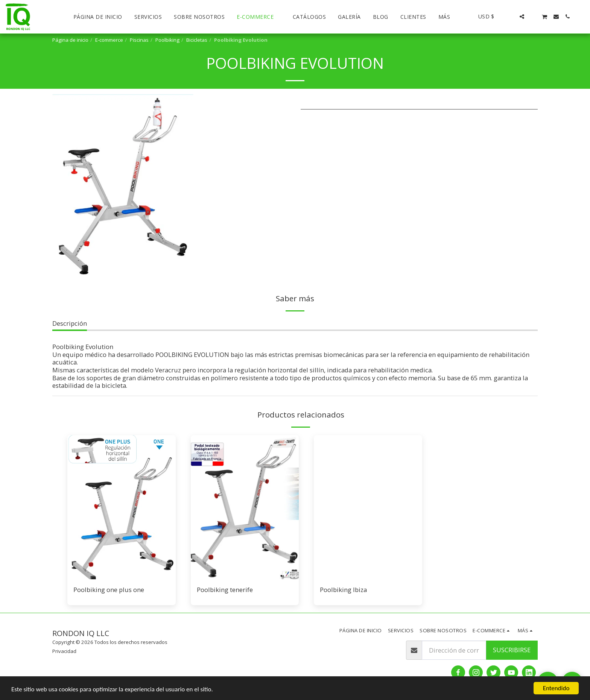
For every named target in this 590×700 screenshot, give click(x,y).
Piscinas (139, 40)
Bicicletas (197, 40)
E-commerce (109, 40)
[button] (511, 17)
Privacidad (64, 651)
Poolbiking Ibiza (343, 590)
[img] (122, 507)
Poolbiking (167, 40)
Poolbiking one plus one (109, 590)
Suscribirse (512, 650)
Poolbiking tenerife (225, 590)
